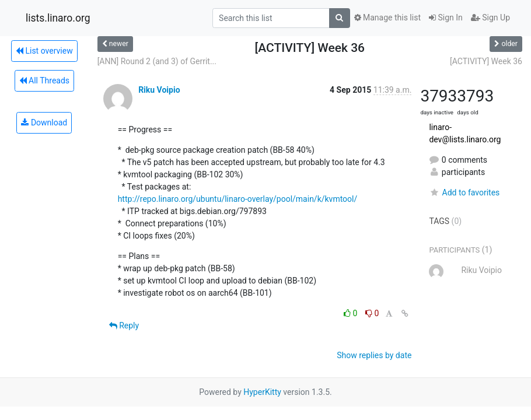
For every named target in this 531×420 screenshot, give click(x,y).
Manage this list (387, 17)
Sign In (446, 17)
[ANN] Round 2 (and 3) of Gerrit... (157, 61)
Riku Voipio (159, 90)
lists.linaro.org (58, 18)
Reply (124, 325)
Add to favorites (464, 192)
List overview (44, 51)
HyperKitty (262, 392)
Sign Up (490, 17)
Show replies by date (374, 355)
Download (44, 123)
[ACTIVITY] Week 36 (486, 61)
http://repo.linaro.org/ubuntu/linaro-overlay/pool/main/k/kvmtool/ (238, 199)
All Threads (44, 80)
